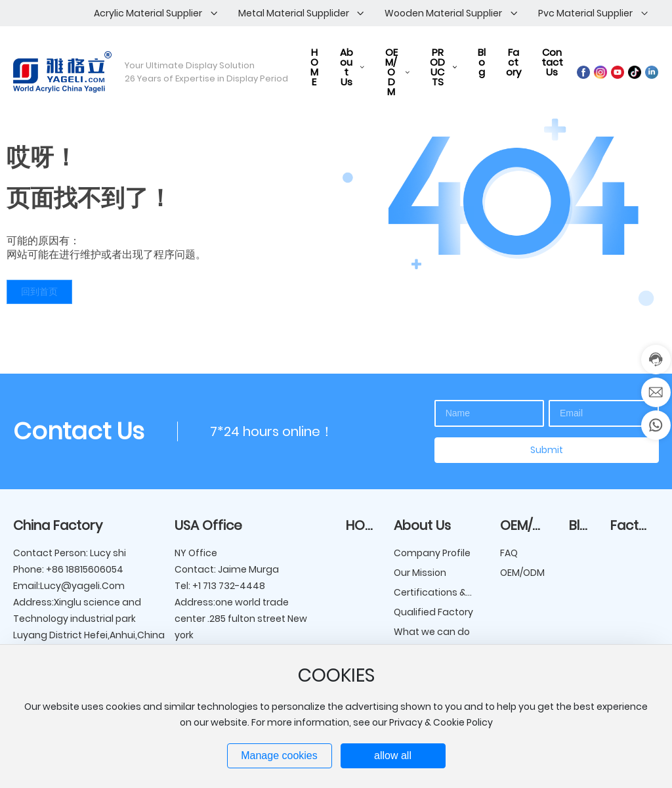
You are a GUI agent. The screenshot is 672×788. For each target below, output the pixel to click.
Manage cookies (279, 755)
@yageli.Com (93, 586)
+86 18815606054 (85, 569)
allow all (393, 755)
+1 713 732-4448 (228, 586)
